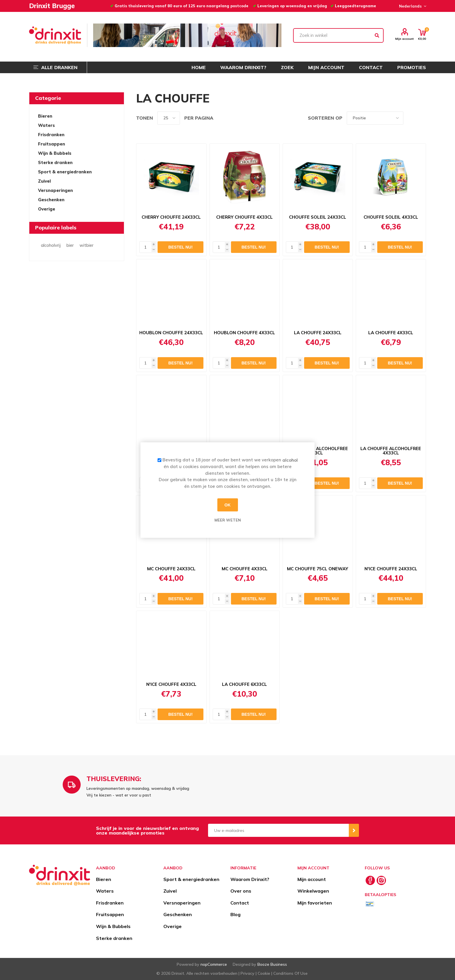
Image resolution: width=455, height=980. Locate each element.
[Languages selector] (412, 6)
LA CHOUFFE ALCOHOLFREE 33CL (318, 451)
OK (228, 505)
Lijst (422, 118)
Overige (47, 209)
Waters (46, 125)
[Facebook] (370, 880)
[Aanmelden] (278, 830)
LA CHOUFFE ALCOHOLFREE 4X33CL (391, 451)
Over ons (241, 891)
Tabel (411, 118)
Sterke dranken (55, 162)
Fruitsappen (52, 144)
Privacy (248, 973)
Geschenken (51, 200)
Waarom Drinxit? (250, 879)
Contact (240, 903)
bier (70, 245)
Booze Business (272, 964)
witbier (86, 245)
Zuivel (44, 181)
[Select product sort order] (375, 118)
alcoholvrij (51, 245)
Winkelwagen (313, 891)
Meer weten (228, 520)
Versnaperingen (55, 190)
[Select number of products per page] (169, 118)
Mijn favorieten (315, 903)
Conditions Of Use (290, 973)
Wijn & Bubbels (55, 153)
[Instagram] (381, 880)
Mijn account (405, 39)
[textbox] (338, 35)
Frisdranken (51, 135)
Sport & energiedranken (65, 172)
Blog (235, 914)
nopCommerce (214, 964)
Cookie (264, 973)
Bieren (45, 116)
